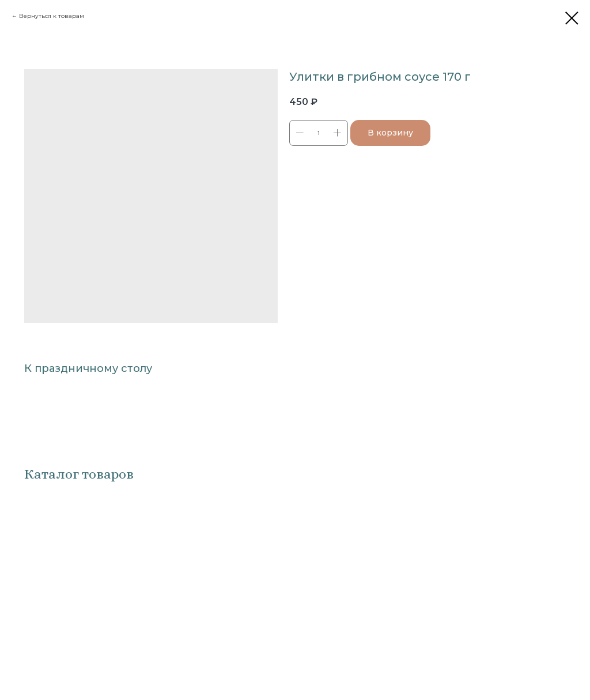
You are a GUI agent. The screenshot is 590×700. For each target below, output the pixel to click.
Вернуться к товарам (52, 16)
